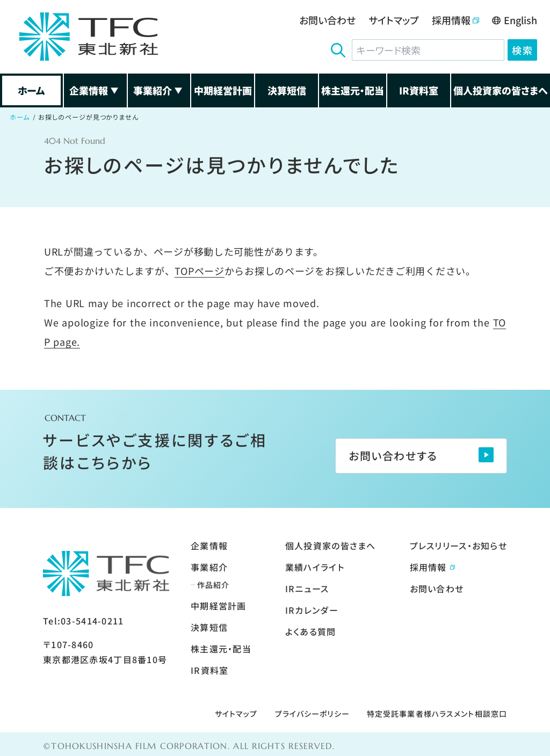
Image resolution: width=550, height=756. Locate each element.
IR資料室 (419, 90)
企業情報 (95, 90)
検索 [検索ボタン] (522, 50)
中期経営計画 (223, 90)
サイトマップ (394, 20)
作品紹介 (213, 585)
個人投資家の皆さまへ (501, 90)
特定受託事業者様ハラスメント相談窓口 (437, 714)
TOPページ (199, 271)
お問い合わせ (327, 20)
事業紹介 (159, 90)
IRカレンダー (312, 610)
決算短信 (287, 90)
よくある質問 (311, 631)
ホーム (31, 90)
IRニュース (307, 588)
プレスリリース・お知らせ (458, 546)
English (515, 20)
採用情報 (455, 20)
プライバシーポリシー (312, 714)
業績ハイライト (315, 567)
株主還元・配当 (353, 90)
